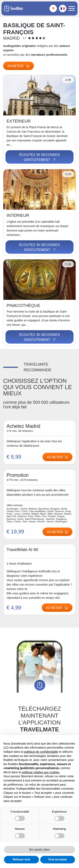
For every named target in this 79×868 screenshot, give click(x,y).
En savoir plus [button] (40, 850)
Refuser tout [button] (21, 859)
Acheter (19, 66)
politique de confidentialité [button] (41, 752)
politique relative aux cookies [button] (41, 772)
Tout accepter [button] (58, 859)
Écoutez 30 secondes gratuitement (39, 157)
